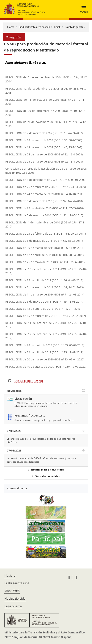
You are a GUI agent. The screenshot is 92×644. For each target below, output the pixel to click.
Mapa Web (12, 591)
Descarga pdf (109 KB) (29, 381)
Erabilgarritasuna (17, 583)
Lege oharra (13, 606)
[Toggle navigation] (83, 9)
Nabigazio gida (15, 598)
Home (11, 27)
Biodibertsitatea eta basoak (34, 27)
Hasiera (10, 575)
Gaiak (57, 27)
